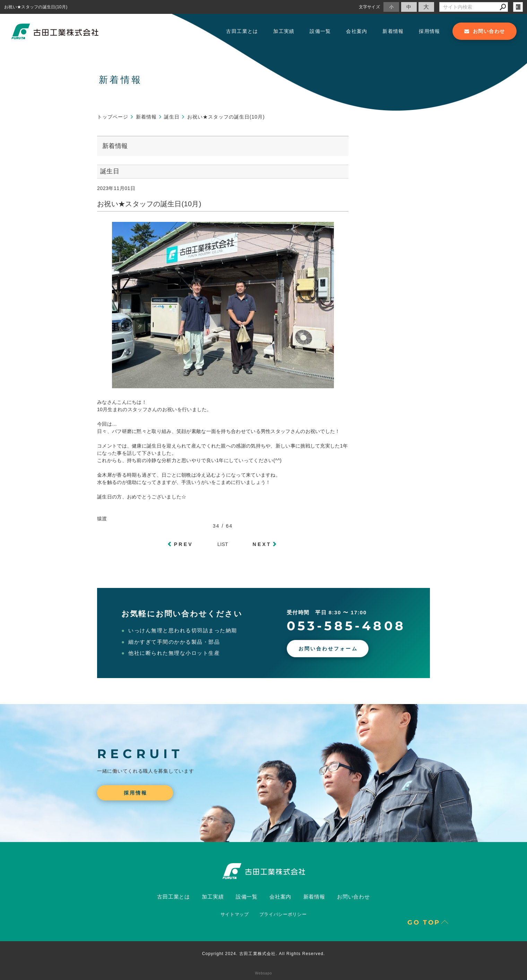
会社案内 (357, 31)
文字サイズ (370, 7)
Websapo (263, 973)
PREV (184, 544)
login (518, 7)
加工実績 (284, 31)
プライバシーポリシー (283, 914)
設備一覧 (320, 31)
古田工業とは (242, 31)
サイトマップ (235, 914)
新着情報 (393, 31)
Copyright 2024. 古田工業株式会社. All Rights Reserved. (264, 954)
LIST (223, 544)
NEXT (262, 544)
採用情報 (430, 31)
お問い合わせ (353, 897)
